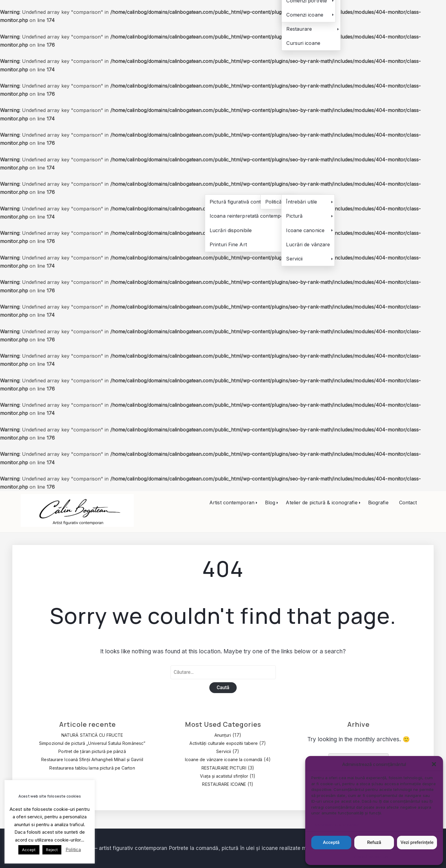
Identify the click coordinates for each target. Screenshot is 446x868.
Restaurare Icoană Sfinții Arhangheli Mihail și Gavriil (92, 759)
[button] (434, 764)
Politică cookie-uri (371, 857)
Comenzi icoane (305, 15)
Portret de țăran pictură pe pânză (92, 751)
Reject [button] (52, 850)
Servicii (294, 259)
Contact (408, 502)
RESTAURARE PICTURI (224, 768)
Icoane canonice (305, 230)
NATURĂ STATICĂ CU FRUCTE (92, 735)
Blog (270, 502)
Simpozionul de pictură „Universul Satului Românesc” (92, 743)
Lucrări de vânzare (308, 244)
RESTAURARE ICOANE (224, 784)
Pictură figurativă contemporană (247, 202)
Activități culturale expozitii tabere (224, 743)
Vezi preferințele (417, 842)
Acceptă (331, 842)
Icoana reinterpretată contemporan (251, 216)
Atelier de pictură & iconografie (321, 502)
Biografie (378, 502)
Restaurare (299, 29)
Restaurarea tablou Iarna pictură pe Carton (92, 768)
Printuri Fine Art (228, 244)
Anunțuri (223, 735)
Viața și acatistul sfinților (224, 776)
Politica (73, 849)
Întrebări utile (301, 202)
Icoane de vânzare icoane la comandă (224, 759)
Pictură (294, 216)
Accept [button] (29, 850)
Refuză (374, 842)
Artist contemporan (232, 502)
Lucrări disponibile (231, 230)
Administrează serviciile (337, 825)
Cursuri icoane (303, 43)
